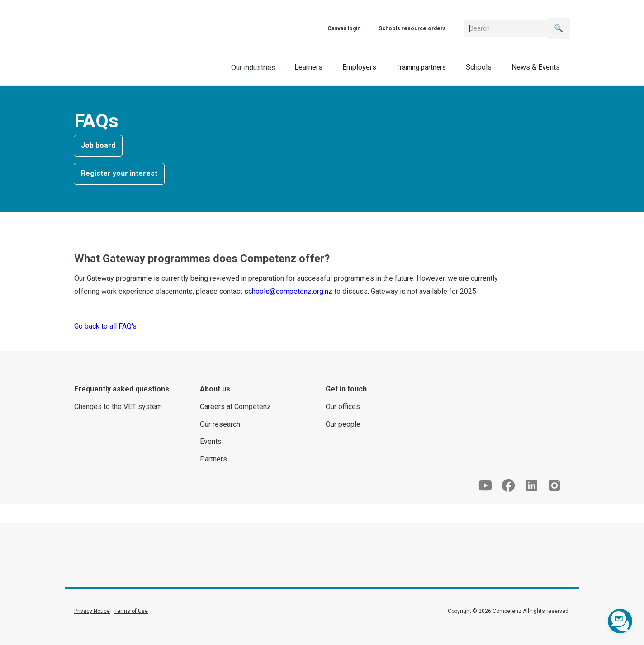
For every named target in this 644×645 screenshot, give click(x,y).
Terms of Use (131, 611)
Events (211, 441)
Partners (213, 459)
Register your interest (119, 173)
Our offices (343, 407)
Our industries (253, 68)
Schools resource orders (412, 28)
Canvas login (344, 28)
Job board (98, 145)
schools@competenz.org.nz (288, 291)
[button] (308, 67)
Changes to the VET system (118, 407)
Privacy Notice (92, 611)
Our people (343, 424)
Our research (220, 424)
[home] (124, 67)
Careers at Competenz (235, 407)
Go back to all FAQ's (105, 326)
